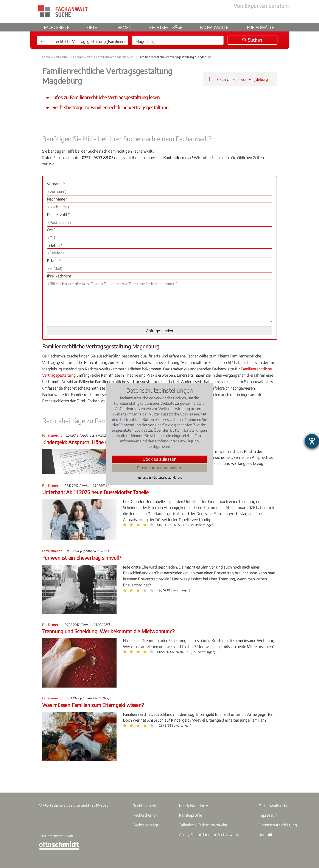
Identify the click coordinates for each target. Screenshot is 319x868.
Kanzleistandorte (194, 806)
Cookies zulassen (159, 459)
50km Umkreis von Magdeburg (237, 79)
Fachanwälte (214, 27)
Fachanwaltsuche (55, 57)
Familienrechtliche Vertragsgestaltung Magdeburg (175, 57)
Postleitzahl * (58, 214)
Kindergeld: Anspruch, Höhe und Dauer (85, 442)
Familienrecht (53, 435)
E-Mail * (54, 261)
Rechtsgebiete (145, 806)
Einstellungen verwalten (159, 468)
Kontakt (266, 834)
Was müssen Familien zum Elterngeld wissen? (93, 705)
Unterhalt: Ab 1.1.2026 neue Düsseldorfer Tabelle (96, 492)
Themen (123, 27)
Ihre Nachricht (59, 276)
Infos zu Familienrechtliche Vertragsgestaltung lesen (106, 97)
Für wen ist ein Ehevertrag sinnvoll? (82, 558)
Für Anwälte (261, 27)
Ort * (51, 230)
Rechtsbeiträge (166, 27)
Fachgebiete (57, 27)
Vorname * (56, 184)
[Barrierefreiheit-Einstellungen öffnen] (312, 441)
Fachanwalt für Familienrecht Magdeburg (103, 57)
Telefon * (55, 245)
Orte (92, 27)
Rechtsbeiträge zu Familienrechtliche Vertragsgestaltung (110, 107)
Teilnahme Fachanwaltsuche (203, 825)
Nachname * (57, 199)
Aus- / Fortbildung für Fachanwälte (209, 834)
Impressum (268, 815)
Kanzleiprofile (191, 815)
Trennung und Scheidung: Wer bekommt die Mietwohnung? (108, 631)
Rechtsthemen (145, 815)
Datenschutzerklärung (278, 825)
